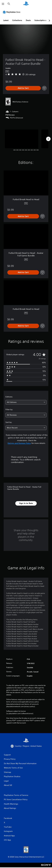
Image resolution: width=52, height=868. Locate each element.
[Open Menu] (3, 4)
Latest (6, 20)
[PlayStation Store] (12, 12)
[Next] (48, 139)
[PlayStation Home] (26, 4)
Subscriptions (41, 20)
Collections (17, 20)
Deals (28, 20)
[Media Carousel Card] (22, 139)
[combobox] (26, 402)
